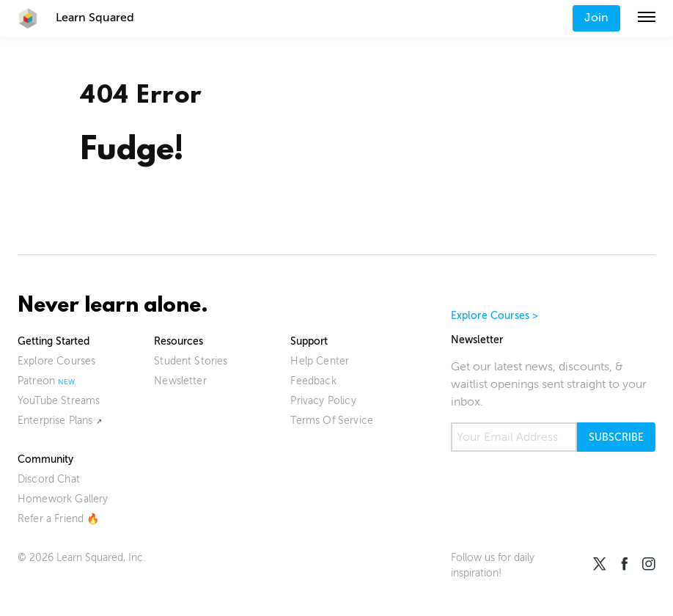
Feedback (313, 381)
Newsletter (180, 381)
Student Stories (191, 361)
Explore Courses (56, 361)
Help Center (320, 361)
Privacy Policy (323, 401)
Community (45, 459)
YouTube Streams (59, 401)
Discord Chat (49, 479)
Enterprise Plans (55, 421)
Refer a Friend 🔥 (59, 519)
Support (309, 341)
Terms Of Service (332, 421)
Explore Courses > (495, 316)
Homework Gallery (63, 499)
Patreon (36, 381)
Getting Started (54, 341)
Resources (179, 341)
